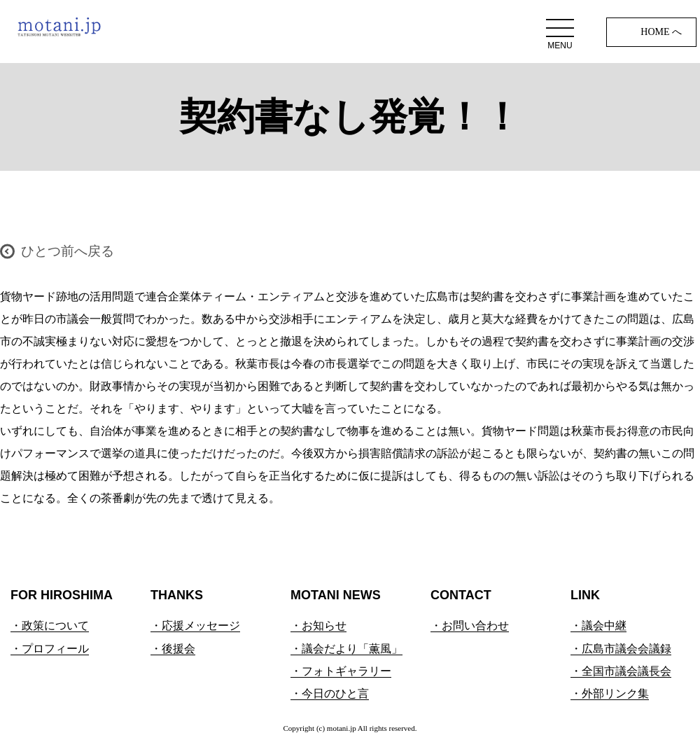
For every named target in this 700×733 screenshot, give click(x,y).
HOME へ (661, 32)
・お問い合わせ (470, 626)
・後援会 (173, 649)
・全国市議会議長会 (621, 671)
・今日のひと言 (330, 693)
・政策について (50, 626)
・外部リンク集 (610, 693)
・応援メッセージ (195, 626)
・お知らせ (318, 626)
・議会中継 (598, 626)
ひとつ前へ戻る (68, 251)
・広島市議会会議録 (621, 649)
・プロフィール (50, 649)
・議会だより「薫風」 (346, 649)
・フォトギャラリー (341, 671)
